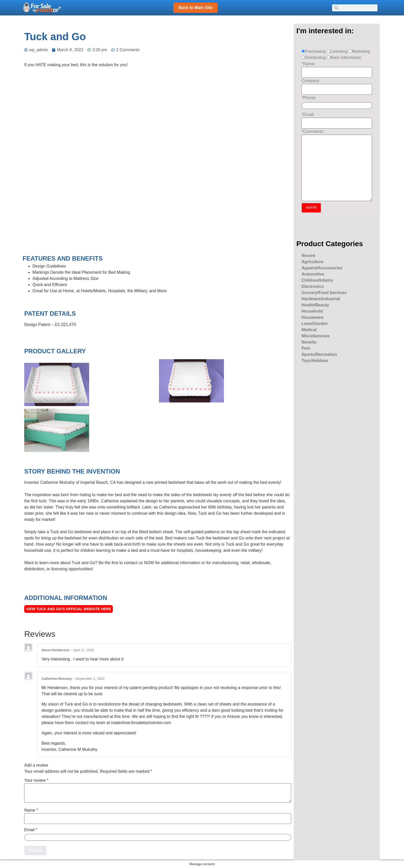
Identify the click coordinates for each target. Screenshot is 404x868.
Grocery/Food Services (324, 293)
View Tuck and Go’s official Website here (69, 609)
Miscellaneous (315, 336)
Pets (306, 348)
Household (312, 311)
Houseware (312, 317)
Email (31, 830)
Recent (308, 256)
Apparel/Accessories (322, 268)
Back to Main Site (196, 8)
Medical (309, 330)
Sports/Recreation (319, 354)
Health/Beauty (315, 305)
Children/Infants (317, 280)
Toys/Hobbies (315, 361)
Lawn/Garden (314, 324)
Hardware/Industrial (321, 299)
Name (31, 810)
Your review (36, 780)
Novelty (309, 342)
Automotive (313, 274)
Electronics (313, 286)
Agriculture (312, 262)
